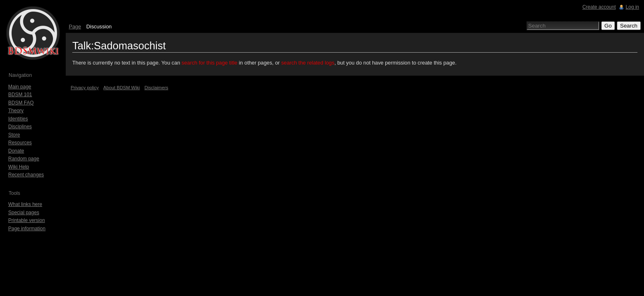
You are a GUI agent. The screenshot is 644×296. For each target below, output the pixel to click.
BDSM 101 (20, 95)
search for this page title (209, 63)
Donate (16, 151)
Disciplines (20, 127)
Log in (632, 7)
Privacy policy (85, 88)
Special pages (24, 213)
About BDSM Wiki (122, 88)
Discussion (99, 27)
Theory (16, 111)
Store (14, 135)
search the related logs (308, 63)
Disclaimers (156, 88)
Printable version (26, 220)
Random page (24, 159)
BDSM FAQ (21, 103)
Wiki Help (19, 167)
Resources (20, 143)
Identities (18, 119)
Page (75, 27)
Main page (20, 87)
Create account (599, 7)
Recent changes (26, 175)
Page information (27, 229)
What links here (25, 204)
